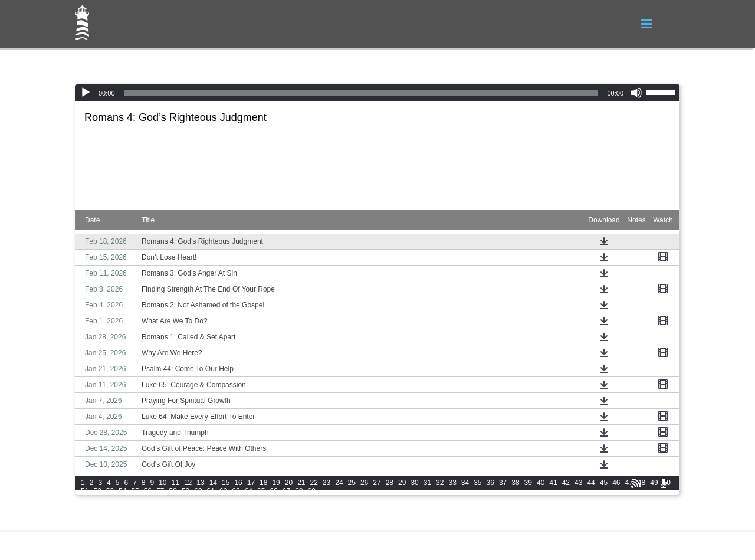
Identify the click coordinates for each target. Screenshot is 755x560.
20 (289, 483)
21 (301, 483)
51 (85, 491)
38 (515, 483)
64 (249, 491)
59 (186, 491)
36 (490, 483)
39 (528, 483)
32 (440, 483)
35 (477, 483)
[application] (377, 93)
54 (122, 491)
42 (566, 483)
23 (326, 483)
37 (503, 483)
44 (591, 483)
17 (251, 483)
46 (616, 483)
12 (188, 483)
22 (314, 483)
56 (148, 491)
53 (110, 491)
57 (160, 491)
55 (135, 491)
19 (276, 483)
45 (604, 483)
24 (339, 483)
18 (263, 483)
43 (578, 483)
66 (273, 491)
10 (163, 483)
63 (236, 491)
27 (377, 483)
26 (364, 483)
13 (200, 483)
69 (311, 491)
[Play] (86, 93)
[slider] (361, 93)
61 (211, 491)
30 (414, 483)
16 (238, 483)
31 (427, 483)
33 (452, 483)
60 (198, 491)
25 (352, 483)
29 (402, 483)
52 (97, 491)
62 (223, 491)
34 (465, 483)
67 (286, 491)
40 (541, 483)
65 (261, 491)
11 (175, 483)
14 (213, 483)
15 (226, 483)
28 (390, 483)
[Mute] (636, 93)
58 (173, 491)
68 (299, 491)
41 (553, 483)
